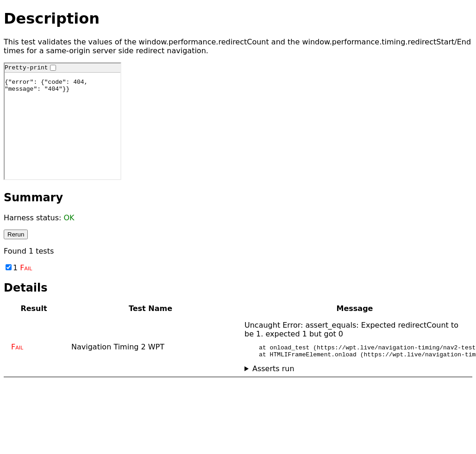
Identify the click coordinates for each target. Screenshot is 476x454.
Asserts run (273, 371)
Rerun (16, 234)
